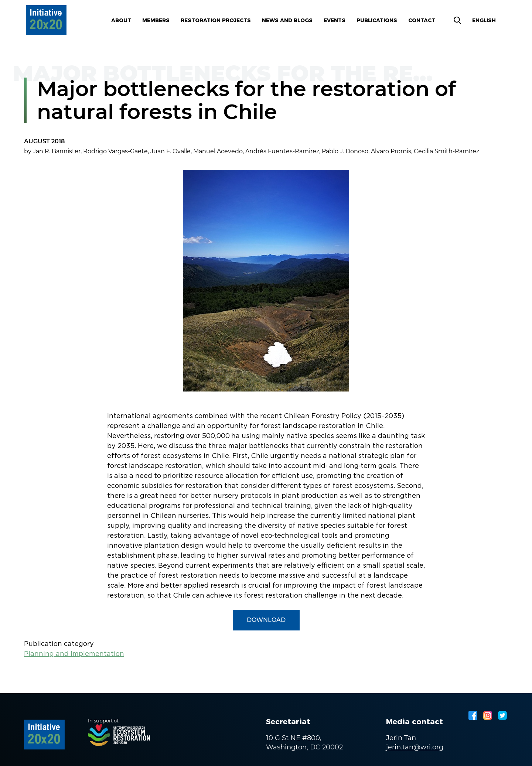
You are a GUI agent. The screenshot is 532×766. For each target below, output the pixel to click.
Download (266, 620)
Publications (377, 20)
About (121, 20)
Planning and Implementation (74, 654)
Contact (422, 20)
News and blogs (287, 20)
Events (335, 20)
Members (156, 20)
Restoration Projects (216, 20)
